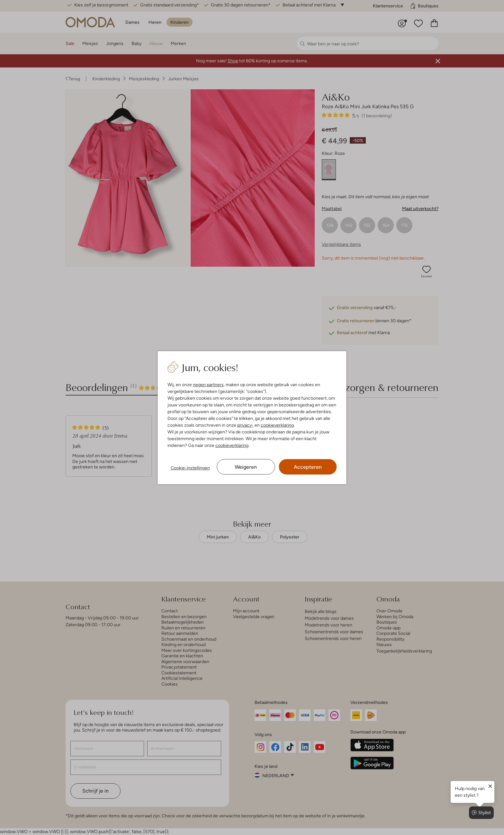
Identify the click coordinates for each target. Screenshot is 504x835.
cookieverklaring (277, 425)
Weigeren (246, 467)
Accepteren (308, 467)
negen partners (208, 385)
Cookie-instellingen (190, 468)
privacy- (245, 425)
